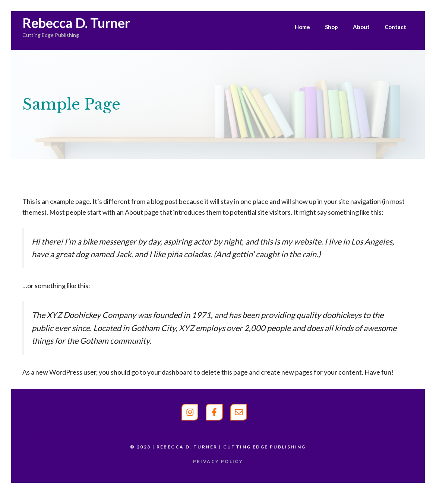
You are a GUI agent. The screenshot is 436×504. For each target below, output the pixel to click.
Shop (331, 27)
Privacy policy (218, 461)
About (361, 27)
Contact (395, 27)
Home (302, 27)
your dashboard (170, 372)
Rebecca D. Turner (76, 23)
